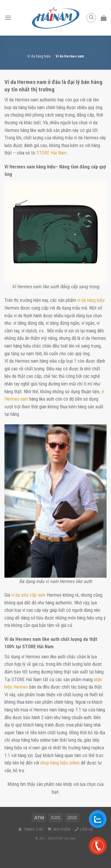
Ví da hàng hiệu (39, 56)
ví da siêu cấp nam (28, 595)
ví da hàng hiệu (90, 300)
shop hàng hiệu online (60, 763)
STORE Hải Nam (52, 153)
